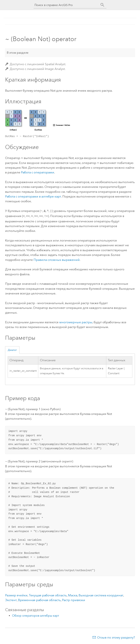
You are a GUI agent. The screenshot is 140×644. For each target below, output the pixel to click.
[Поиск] (102, 5)
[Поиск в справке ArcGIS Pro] (66, 5)
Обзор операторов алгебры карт (36, 615)
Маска (73, 595)
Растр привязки (74, 599)
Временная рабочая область (39, 599)
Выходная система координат (101, 595)
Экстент (11, 599)
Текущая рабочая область (48, 595)
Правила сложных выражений (57, 259)
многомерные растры (76, 321)
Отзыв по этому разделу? (116, 637)
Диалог (12, 349)
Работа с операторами (38, 172)
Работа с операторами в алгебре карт (33, 196)
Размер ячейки (16, 595)
